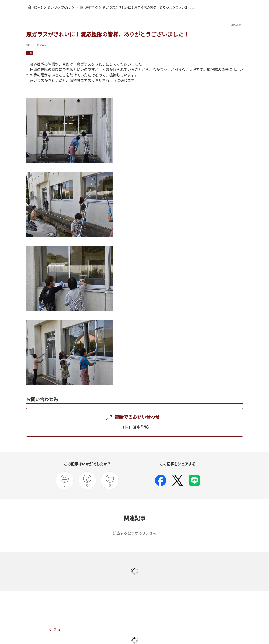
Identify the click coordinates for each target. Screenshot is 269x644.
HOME (37, 8)
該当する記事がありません (135, 533)
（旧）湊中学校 (87, 8)
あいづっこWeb (59, 8)
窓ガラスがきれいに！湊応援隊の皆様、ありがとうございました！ (150, 8)
